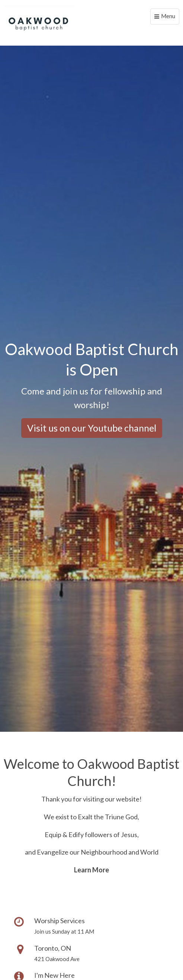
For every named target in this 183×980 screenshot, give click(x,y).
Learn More (91, 870)
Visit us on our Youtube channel (92, 428)
